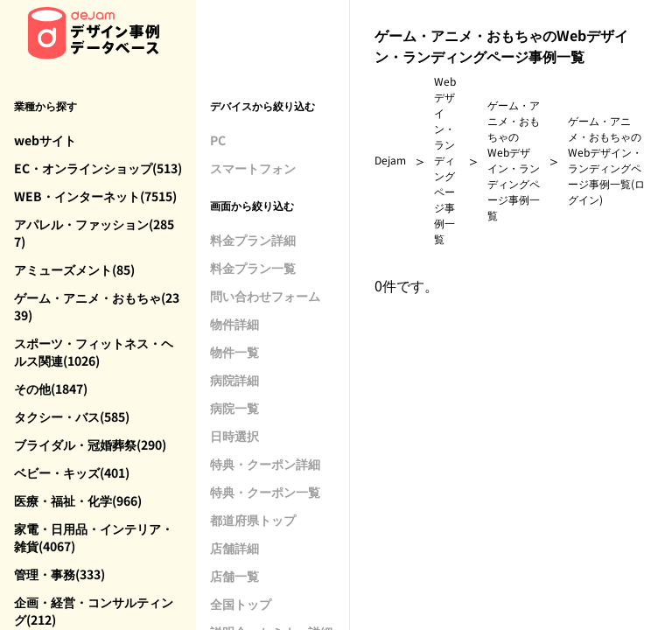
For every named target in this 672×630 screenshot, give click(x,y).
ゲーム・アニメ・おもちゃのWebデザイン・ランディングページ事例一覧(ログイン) (606, 160)
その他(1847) (51, 388)
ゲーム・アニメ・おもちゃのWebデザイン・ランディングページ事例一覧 (514, 160)
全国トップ (241, 604)
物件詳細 (234, 324)
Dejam (390, 160)
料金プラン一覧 (253, 268)
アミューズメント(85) (74, 269)
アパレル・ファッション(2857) (94, 233)
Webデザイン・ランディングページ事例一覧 (445, 160)
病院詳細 (234, 380)
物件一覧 (234, 352)
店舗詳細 (234, 548)
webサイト (45, 140)
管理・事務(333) (59, 574)
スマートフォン (253, 168)
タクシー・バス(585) (72, 416)
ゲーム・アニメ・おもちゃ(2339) (97, 306)
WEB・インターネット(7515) (95, 196)
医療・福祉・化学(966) (78, 500)
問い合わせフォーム (265, 296)
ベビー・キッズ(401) (72, 472)
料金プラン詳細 (253, 240)
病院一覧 (234, 408)
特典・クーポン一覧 (265, 492)
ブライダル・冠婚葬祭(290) (90, 444)
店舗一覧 (234, 576)
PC (218, 140)
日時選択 (234, 436)
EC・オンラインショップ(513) (98, 168)
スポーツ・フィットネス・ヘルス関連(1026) (94, 352)
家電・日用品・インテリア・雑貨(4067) (94, 537)
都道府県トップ (253, 520)
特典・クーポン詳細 (265, 464)
